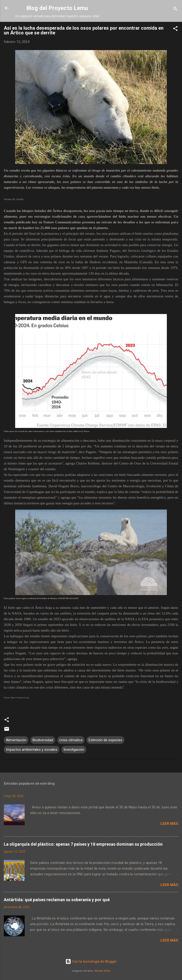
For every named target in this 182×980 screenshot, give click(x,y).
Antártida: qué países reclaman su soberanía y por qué (57, 900)
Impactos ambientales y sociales (32, 750)
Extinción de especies (105, 740)
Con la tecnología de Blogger (91, 961)
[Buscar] (175, 10)
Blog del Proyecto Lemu (57, 8)
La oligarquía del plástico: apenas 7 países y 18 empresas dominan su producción (83, 844)
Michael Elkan (102, 971)
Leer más (169, 824)
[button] (175, 29)
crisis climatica (71, 740)
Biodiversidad (43, 740)
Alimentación (16, 740)
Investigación (74, 750)
